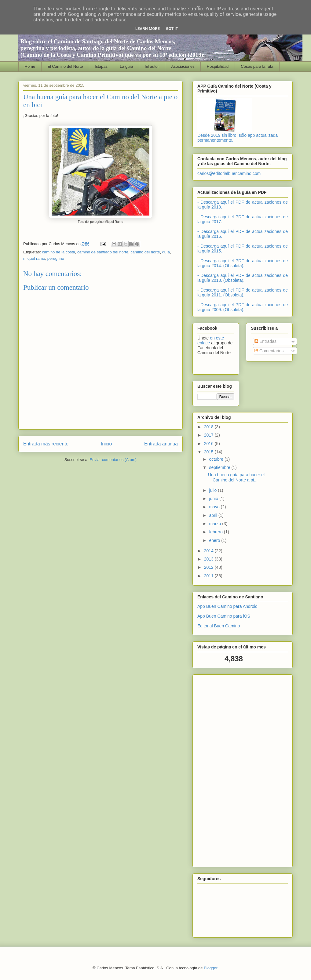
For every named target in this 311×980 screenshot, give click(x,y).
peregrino (56, 258)
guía (166, 252)
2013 (209, 559)
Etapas (101, 66)
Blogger (210, 968)
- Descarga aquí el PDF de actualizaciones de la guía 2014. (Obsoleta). (243, 263)
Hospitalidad (218, 66)
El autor (152, 66)
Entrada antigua (161, 444)
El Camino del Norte (65, 66)
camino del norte (145, 252)
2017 (209, 435)
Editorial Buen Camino (219, 626)
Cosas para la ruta (257, 66)
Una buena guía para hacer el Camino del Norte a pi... (236, 477)
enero (215, 540)
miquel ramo (34, 258)
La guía (126, 66)
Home (30, 66)
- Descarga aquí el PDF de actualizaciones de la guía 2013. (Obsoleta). (243, 278)
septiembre (220, 467)
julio (213, 490)
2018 (209, 427)
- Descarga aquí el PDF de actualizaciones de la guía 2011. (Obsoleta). (243, 292)
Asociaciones (183, 66)
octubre (217, 459)
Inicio (106, 444)
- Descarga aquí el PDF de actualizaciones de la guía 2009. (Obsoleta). (243, 307)
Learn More (148, 29)
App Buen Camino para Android (227, 606)
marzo (216, 524)
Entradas (265, 341)
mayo (215, 507)
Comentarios (269, 351)
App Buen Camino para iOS (224, 616)
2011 (209, 576)
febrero (216, 532)
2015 (209, 452)
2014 (209, 551)
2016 (209, 444)
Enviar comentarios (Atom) (113, 460)
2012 (209, 567)
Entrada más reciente (46, 444)
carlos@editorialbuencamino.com (229, 173)
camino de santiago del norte (103, 252)
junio (214, 499)
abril (214, 515)
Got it (172, 29)
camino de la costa (58, 252)
